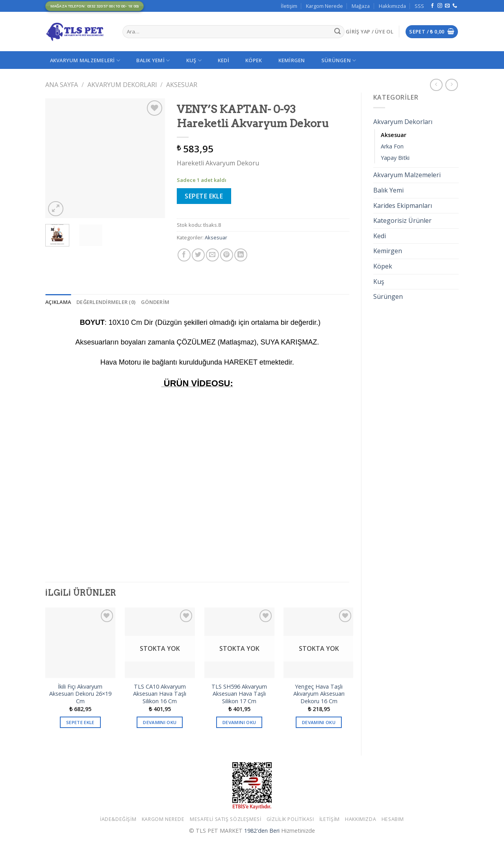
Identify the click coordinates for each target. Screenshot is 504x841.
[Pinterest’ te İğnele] (227, 255)
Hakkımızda (392, 6)
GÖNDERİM (155, 302)
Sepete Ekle (204, 196)
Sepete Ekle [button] (80, 722)
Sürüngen (339, 60)
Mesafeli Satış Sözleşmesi (225, 819)
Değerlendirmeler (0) (106, 302)
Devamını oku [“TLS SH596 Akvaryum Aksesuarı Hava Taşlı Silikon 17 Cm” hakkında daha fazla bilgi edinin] (239, 722)
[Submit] (337, 32)
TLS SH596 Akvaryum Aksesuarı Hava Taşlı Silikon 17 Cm (239, 694)
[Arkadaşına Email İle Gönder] (212, 255)
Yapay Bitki (395, 158)
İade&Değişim (118, 819)
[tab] (58, 302)
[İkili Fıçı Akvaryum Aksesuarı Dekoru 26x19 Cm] (80, 643)
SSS (419, 6)
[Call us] (455, 6)
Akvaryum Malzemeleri (85, 60)
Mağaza (361, 6)
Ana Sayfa (62, 85)
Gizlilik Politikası (290, 819)
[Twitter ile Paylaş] (198, 255)
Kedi (223, 60)
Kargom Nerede (324, 6)
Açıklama (58, 302)
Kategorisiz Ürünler (402, 220)
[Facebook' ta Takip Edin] (432, 6)
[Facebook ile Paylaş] (184, 255)
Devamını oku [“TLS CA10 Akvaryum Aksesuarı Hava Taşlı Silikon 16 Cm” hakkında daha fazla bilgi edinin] (160, 722)
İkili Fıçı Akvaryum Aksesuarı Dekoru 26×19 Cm (80, 694)
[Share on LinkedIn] (241, 255)
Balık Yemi (153, 60)
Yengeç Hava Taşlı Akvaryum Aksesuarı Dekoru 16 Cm (319, 694)
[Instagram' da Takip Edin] (440, 6)
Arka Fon (392, 146)
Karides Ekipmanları (403, 206)
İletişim (289, 6)
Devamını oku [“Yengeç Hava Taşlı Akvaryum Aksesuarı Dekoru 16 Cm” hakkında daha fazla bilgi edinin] (319, 722)
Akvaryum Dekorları (122, 85)
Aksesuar (182, 85)
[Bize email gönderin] (447, 6)
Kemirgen (292, 60)
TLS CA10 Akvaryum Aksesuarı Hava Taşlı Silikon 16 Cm (160, 694)
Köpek (254, 60)
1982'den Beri (262, 831)
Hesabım (393, 819)
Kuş (194, 60)
